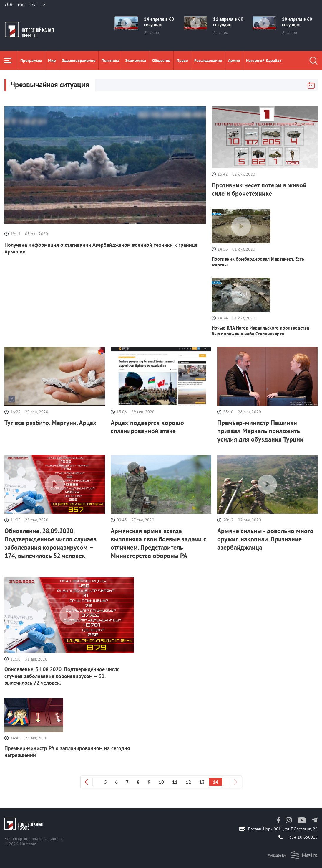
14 (215, 782)
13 (202, 782)
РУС (33, 5)
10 (161, 782)
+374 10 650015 (302, 837)
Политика (110, 60)
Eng (21, 5)
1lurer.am (28, 844)
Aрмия (234, 60)
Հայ (8, 5)
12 (188, 782)
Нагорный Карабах (264, 60)
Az (44, 5)
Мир (52, 60)
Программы (31, 60)
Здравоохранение (79, 60)
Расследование (208, 60)
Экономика (136, 60)
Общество (161, 60)
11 (175, 782)
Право (182, 60)
